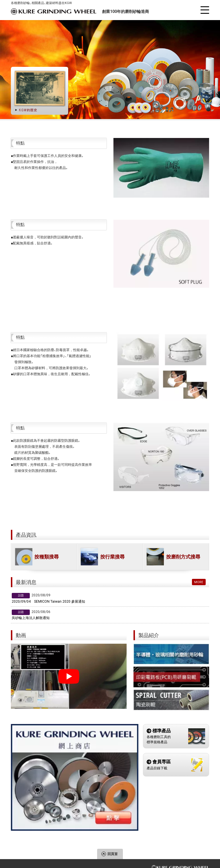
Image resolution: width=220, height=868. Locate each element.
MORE (199, 582)
